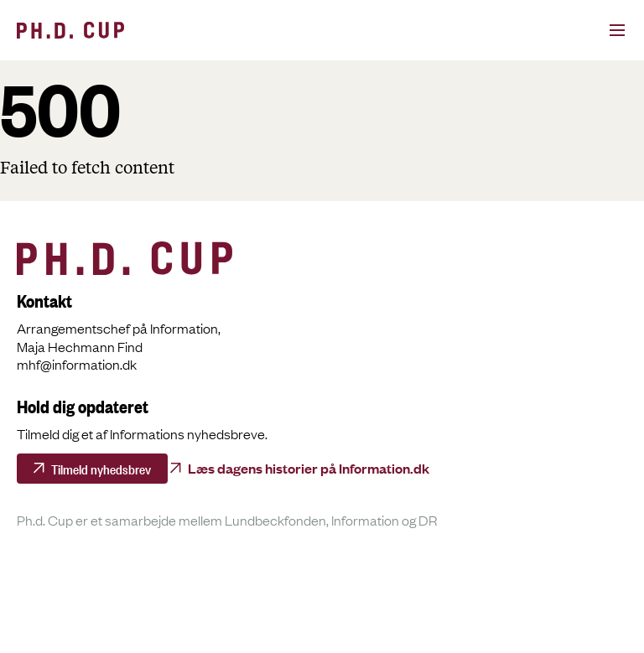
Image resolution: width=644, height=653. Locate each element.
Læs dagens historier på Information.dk (309, 468)
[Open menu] (599, 30)
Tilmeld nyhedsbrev (101, 468)
